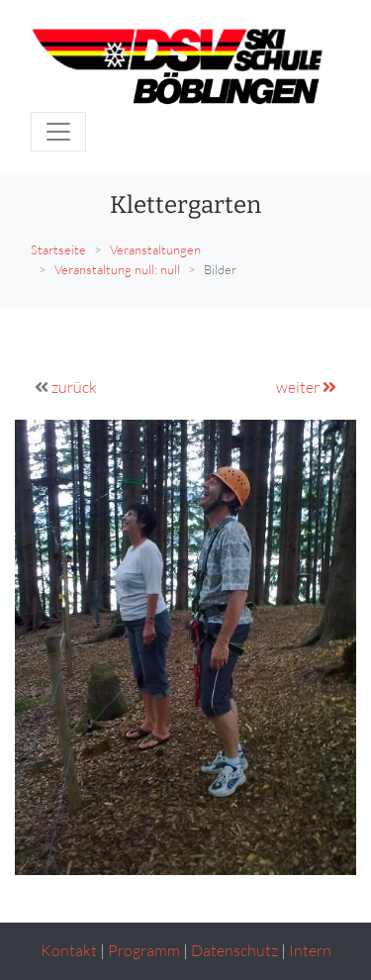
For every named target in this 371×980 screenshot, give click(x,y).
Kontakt (69, 950)
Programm (144, 950)
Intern (310, 950)
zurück (74, 387)
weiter (306, 387)
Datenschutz (234, 950)
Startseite (58, 249)
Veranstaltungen (155, 249)
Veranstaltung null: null (117, 269)
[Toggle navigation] (58, 132)
